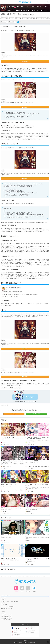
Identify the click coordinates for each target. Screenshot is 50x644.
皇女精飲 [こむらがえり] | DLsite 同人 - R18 (14, 118)
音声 (46, 10)
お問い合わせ (5, 605)
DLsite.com (19, 628)
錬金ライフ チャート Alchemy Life (8, 484)
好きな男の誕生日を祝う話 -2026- (8, 558)
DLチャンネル (25, 2)
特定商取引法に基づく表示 (7, 615)
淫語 (39, 18)
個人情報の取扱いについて (7, 617)
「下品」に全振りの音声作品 (7, 437)
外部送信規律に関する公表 (7, 618)
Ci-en (19, 632)
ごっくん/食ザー (27, 18)
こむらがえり (6, 18)
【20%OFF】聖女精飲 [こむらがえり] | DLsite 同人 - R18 (17, 196)
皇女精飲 (3, 99)
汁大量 (34, 18)
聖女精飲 (3, 53)
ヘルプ (3, 603)
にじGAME (33, 628)
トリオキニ (19, 635)
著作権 (3, 612)
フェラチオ (19, 18)
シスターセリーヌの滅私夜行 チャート (34, 461)
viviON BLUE (33, 632)
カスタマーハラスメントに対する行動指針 (10, 601)
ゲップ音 (44, 18)
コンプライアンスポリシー (7, 620)
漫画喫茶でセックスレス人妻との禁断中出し (11, 508)
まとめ (10, 576)
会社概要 (4, 598)
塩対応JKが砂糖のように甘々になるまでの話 (35, 508)
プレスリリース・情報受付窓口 (8, 606)
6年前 (17, 297)
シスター (12, 18)
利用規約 (4, 600)
